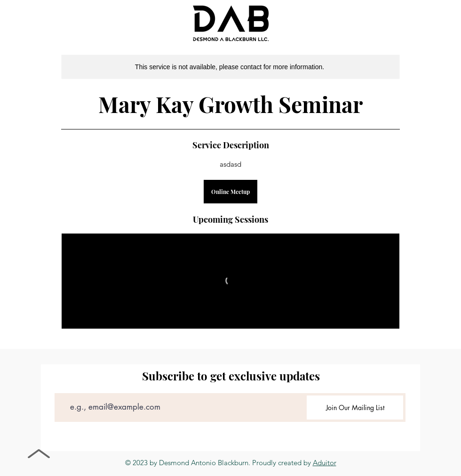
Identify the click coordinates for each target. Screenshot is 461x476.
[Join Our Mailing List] (355, 407)
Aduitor (325, 463)
